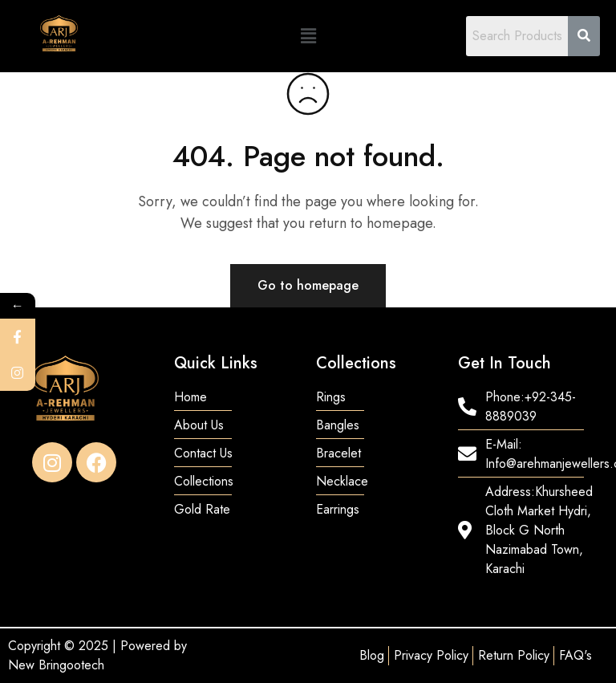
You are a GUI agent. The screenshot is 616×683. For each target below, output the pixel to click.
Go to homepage (308, 285)
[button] (308, 36)
